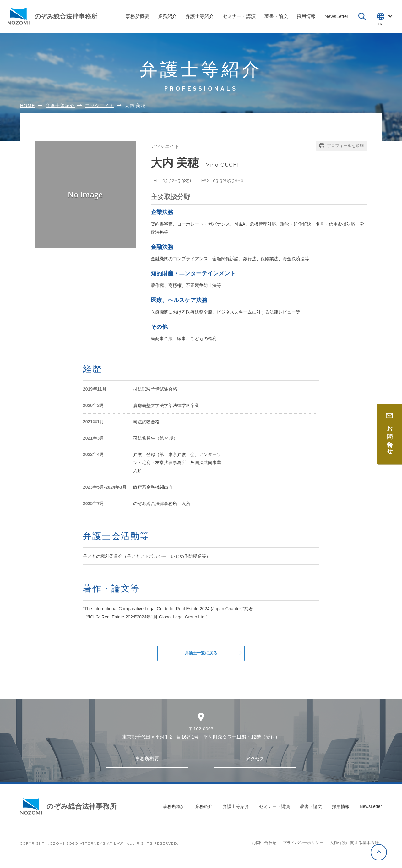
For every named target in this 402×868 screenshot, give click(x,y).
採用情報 (341, 812)
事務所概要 (147, 764)
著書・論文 (311, 812)
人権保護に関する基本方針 (354, 848)
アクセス (255, 764)
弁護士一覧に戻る (201, 656)
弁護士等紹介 (236, 812)
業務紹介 (204, 812)
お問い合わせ (264, 848)
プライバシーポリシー (303, 848)
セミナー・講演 (274, 812)
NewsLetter (371, 812)
